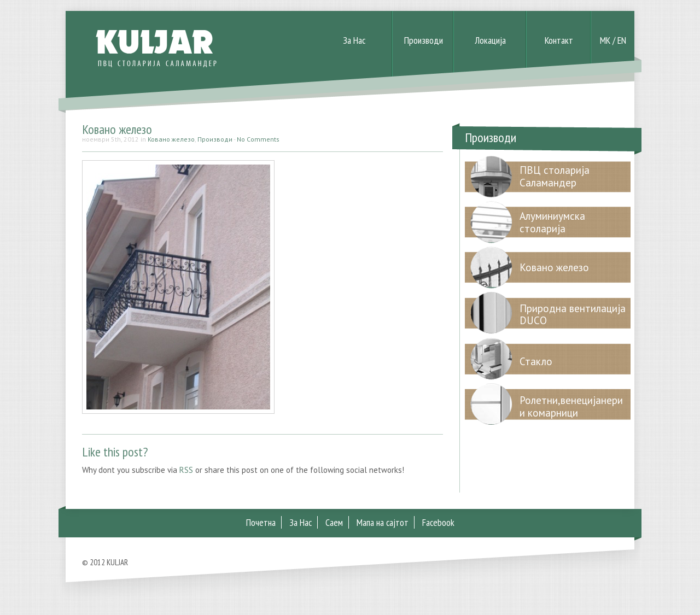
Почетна (261, 522)
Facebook (438, 522)
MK (605, 40)
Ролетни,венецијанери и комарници (571, 406)
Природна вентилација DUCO (573, 315)
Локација (490, 40)
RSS (186, 470)
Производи (424, 40)
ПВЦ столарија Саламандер (555, 176)
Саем (334, 522)
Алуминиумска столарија (552, 222)
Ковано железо (117, 129)
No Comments (258, 139)
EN (622, 40)
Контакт (559, 40)
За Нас (354, 40)
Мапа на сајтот (383, 522)
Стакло (536, 361)
